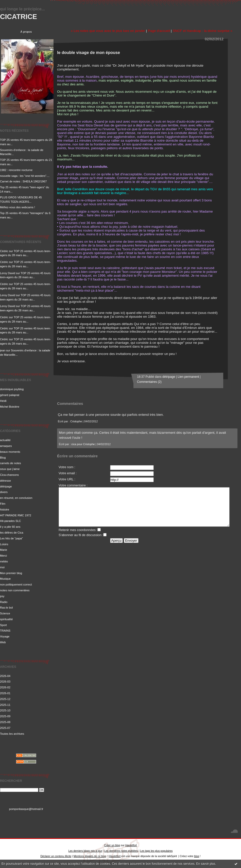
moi (2, 567)
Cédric (4, 251)
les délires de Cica (12, 533)
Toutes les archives (12, 734)
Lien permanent (188, 377)
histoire (5, 510)
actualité (5, 440)
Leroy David (8, 273)
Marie (4, 550)
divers (4, 492)
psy (2, 596)
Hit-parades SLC (11, 521)
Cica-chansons (9, 475)
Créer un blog (112, 845)
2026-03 (5, 682)
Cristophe (76, 421)
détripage (6, 486)
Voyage (5, 636)
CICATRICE (19, 17)
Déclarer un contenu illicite (56, 856)
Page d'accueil (159, 31)
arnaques (6, 446)
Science (5, 613)
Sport (3, 625)
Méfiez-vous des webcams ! (18, 207)
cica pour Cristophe (83, 444)
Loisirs (4, 544)
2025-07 (5, 728)
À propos (26, 32)
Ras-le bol (6, 608)
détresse (5, 481)
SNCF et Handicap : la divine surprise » (203, 31)
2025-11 (5, 705)
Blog (3, 458)
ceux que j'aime (10, 469)
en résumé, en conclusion (16, 498)
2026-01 (5, 693)
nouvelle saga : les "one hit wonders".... (25, 176)
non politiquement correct (16, 584)
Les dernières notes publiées (121, 851)
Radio (4, 602)
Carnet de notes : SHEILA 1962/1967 (23, 181)
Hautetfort (131, 845)
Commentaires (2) (149, 382)
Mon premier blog (11, 573)
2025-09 (5, 716)
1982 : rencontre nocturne (16, 170)
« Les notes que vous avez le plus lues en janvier (108, 31)
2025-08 (5, 722)
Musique (5, 579)
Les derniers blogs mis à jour (85, 851)
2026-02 (5, 687)
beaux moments (10, 452)
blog (197, 856)
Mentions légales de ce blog (90, 856)
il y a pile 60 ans (10, 527)
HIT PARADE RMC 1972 (16, 515)
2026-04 (5, 676)
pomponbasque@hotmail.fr (26, 809)
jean (3, 350)
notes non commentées (15, 590)
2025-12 (5, 699)
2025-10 (5, 710)
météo (4, 561)
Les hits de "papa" (11, 538)
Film (3, 504)
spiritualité (6, 619)
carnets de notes (11, 463)
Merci (3, 556)
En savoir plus (206, 864)
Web (3, 642)
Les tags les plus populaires (156, 851)
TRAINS (5, 631)
